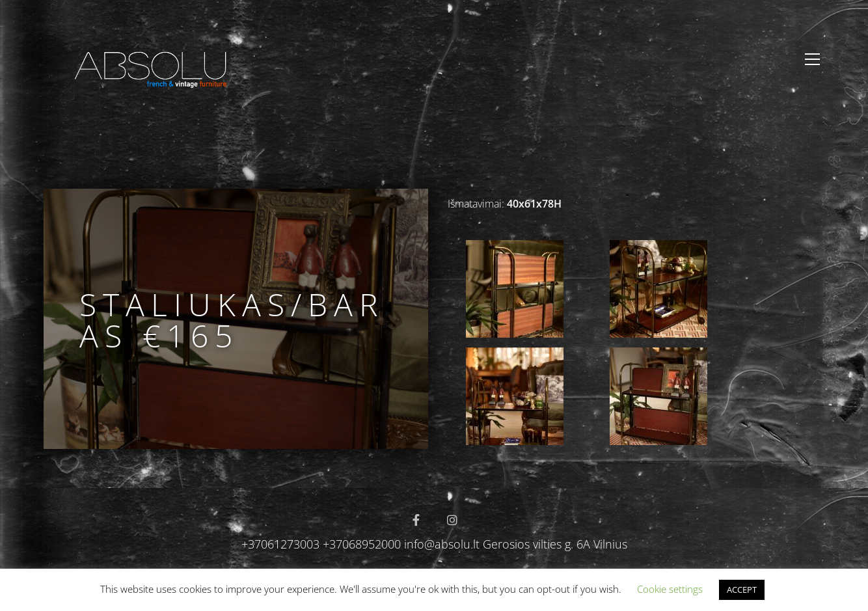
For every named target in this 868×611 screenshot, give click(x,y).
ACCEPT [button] (742, 590)
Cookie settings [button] (670, 589)
